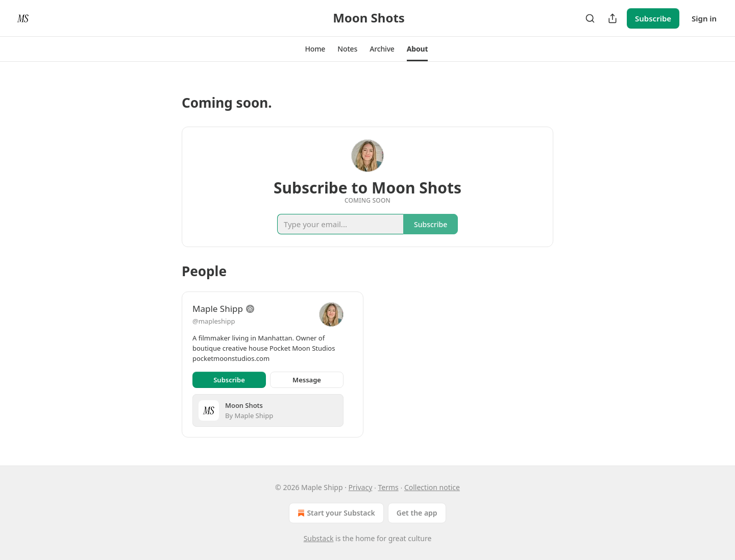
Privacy (361, 487)
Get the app (417, 513)
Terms (388, 487)
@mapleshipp (214, 321)
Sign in (704, 18)
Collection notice (432, 487)
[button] (315, 49)
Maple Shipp (218, 309)
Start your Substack (335, 513)
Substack (319, 538)
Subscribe (653, 18)
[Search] (590, 18)
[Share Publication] (612, 18)
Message (307, 380)
